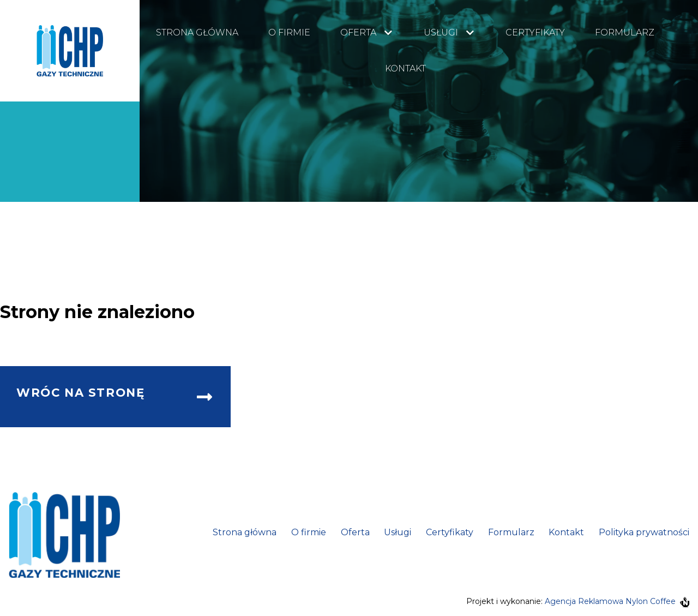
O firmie (289, 32)
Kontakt (405, 68)
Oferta (358, 32)
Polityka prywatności (644, 532)
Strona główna (197, 32)
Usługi (441, 32)
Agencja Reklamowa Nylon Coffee (617, 601)
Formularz (625, 32)
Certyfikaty (535, 32)
